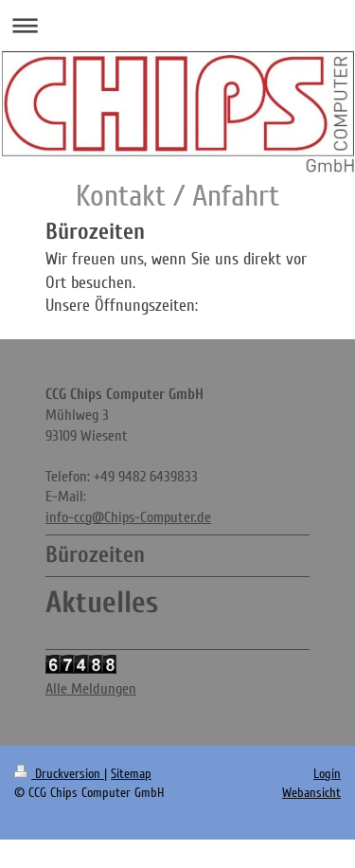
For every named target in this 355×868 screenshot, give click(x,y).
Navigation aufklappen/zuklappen (177, 25)
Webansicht (311, 793)
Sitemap (131, 774)
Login (327, 774)
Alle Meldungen (91, 689)
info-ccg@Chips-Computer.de (128, 517)
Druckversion (59, 774)
